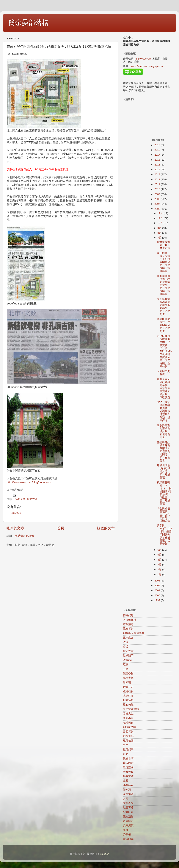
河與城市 (128, 821)
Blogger (104, 854)
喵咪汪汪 (128, 696)
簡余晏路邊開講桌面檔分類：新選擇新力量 (163, 431)
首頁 (61, 528)
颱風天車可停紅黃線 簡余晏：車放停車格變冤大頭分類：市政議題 (165, 388)
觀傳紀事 (128, 749)
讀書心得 (128, 673)
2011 (158, 184)
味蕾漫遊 (128, 794)
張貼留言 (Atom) (24, 536)
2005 (158, 581)
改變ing (127, 660)
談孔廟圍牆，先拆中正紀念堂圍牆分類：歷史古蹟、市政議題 (163, 262)
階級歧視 (128, 812)
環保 (126, 664)
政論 (126, 642)
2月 (160, 569)
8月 (160, 233)
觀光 (126, 754)
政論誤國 (128, 767)
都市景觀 (128, 678)
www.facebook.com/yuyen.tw (147, 66)
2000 (158, 595)
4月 (160, 560)
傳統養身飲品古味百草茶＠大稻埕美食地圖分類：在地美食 (163, 451)
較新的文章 (15, 528)
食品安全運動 (131, 709)
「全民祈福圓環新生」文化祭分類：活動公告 (163, 515)
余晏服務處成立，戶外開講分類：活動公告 (163, 325)
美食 (126, 830)
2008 (158, 199)
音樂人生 (128, 714)
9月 (160, 228)
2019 (158, 145)
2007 (158, 204)
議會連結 (128, 817)
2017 (158, 155)
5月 (160, 555)
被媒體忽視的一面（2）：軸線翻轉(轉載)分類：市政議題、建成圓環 (164, 493)
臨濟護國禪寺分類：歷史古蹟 (163, 245)
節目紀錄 (128, 615)
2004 (158, 585)
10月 (161, 223)
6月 (160, 550)
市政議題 (128, 624)
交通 (126, 647)
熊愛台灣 (128, 758)
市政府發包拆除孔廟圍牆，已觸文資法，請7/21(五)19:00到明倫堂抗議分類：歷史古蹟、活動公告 (165, 351)
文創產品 (128, 803)
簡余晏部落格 (29, 23)
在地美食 (128, 723)
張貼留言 (17, 513)
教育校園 (128, 741)
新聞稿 (127, 682)
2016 (158, 160)
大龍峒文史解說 (163, 373)
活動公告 (21, 499)
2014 (158, 170)
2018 (158, 150)
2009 (158, 194)
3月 (160, 565)
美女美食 (128, 772)
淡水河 (127, 790)
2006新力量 (130, 727)
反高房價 (128, 826)
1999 (158, 600)
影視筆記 (128, 736)
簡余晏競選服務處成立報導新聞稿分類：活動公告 (163, 307)
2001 (158, 590)
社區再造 (128, 808)
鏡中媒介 (128, 638)
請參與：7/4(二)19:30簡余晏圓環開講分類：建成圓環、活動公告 (165, 535)
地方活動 (128, 700)
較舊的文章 (106, 528)
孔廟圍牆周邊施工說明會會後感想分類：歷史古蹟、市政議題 (163, 285)
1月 (160, 574)
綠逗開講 (128, 839)
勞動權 (127, 834)
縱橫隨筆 (128, 656)
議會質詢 (128, 629)
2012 (158, 179)
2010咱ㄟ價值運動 (134, 633)
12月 (161, 213)
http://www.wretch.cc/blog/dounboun (29, 482)
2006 (158, 209)
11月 (161, 218)
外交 (126, 745)
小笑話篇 (128, 785)
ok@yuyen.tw (144, 59)
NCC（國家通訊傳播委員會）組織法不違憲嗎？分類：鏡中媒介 (163, 411)
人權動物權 (130, 620)
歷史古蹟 (32, 499)
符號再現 (128, 718)
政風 (126, 781)
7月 (160, 238)
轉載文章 (128, 776)
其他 (126, 799)
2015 (158, 165)
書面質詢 (128, 732)
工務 (126, 669)
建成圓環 (128, 763)
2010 (158, 189)
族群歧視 (128, 691)
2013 (158, 174)
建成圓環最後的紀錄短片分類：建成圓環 (163, 471)
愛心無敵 (128, 705)
